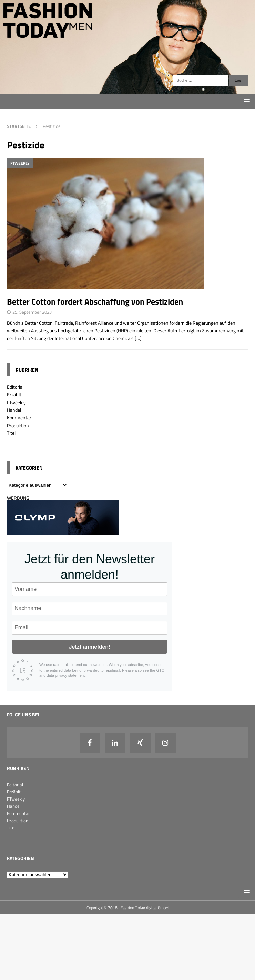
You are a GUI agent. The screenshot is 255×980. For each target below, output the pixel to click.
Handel (14, 410)
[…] (138, 338)
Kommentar (19, 417)
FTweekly (16, 402)
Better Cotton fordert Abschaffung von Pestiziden (95, 301)
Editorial (15, 387)
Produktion (18, 425)
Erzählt (14, 394)
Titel (11, 433)
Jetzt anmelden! (90, 647)
